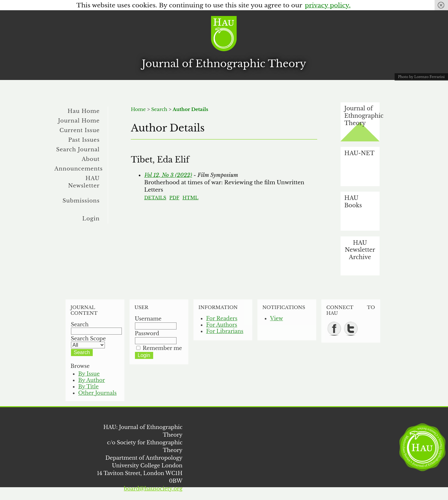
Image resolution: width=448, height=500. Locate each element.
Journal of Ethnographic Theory (224, 64)
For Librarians (225, 331)
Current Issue (80, 130)
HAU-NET (359, 153)
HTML (190, 198)
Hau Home (83, 111)
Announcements (79, 169)
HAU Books (353, 202)
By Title (89, 386)
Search (159, 109)
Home (138, 109)
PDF (174, 198)
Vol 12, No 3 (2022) (168, 175)
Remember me (162, 348)
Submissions (81, 201)
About (90, 159)
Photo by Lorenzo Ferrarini (421, 77)
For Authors (222, 325)
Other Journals (98, 393)
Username (148, 319)
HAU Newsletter (84, 182)
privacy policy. (328, 5)
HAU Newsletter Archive (360, 250)
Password (147, 333)
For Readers (222, 318)
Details (155, 198)
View (277, 318)
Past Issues (84, 140)
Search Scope (88, 342)
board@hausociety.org (153, 488)
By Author (92, 380)
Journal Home (79, 121)
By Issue (89, 374)
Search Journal (78, 149)
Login (91, 218)
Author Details (190, 109)
